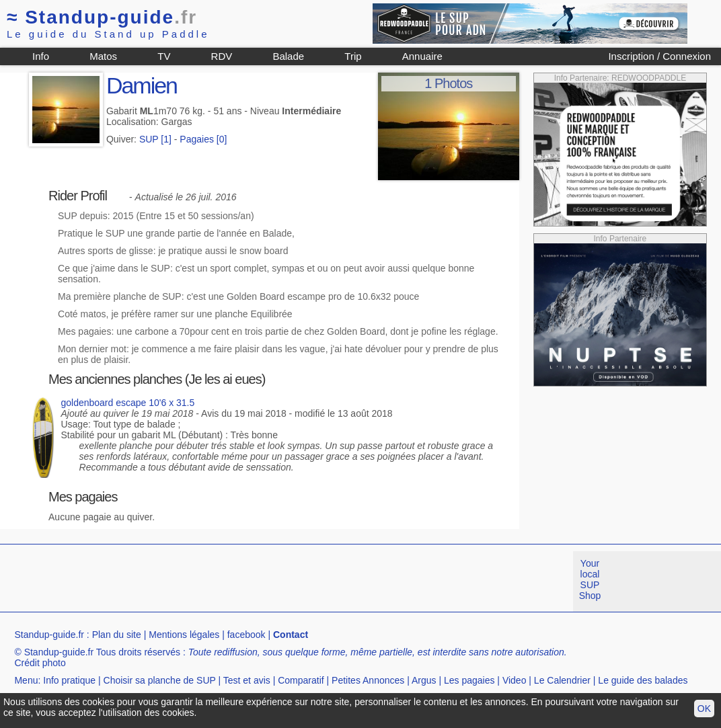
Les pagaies (469, 680)
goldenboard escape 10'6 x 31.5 (127, 403)
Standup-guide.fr (49, 635)
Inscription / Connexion (659, 56)
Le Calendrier (562, 680)
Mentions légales (184, 635)
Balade (288, 56)
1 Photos (448, 83)
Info (41, 56)
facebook (246, 635)
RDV (222, 56)
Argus (424, 680)
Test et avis (247, 680)
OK (704, 709)
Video (515, 680)
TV (164, 56)
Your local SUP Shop (590, 579)
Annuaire (422, 56)
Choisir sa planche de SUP (160, 680)
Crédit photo (40, 663)
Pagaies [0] (203, 139)
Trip (353, 56)
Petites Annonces (368, 680)
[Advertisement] (245, 581)
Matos (103, 56)
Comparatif (301, 680)
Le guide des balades (643, 680)
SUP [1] (155, 139)
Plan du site (117, 635)
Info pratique (69, 680)
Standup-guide (102, 17)
